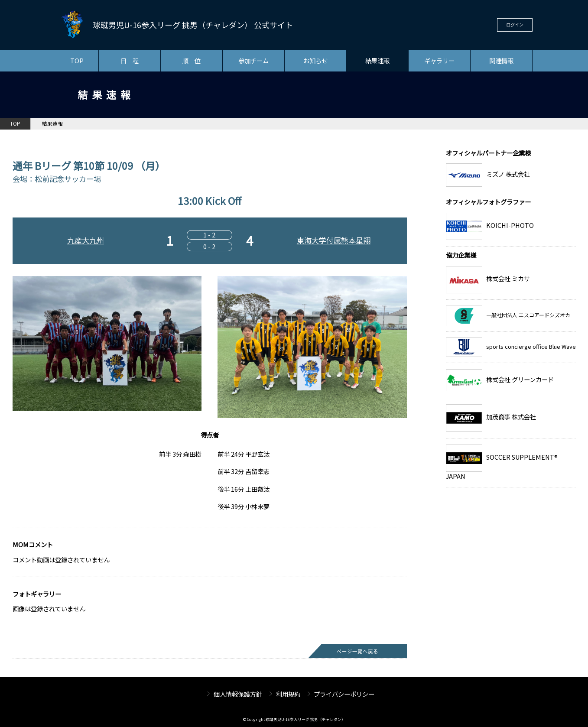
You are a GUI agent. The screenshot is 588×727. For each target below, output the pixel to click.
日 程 (130, 60)
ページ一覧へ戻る (357, 651)
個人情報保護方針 (238, 694)
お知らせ (315, 60)
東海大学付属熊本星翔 (334, 240)
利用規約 (288, 694)
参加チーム (253, 60)
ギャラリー (439, 60)
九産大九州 (86, 240)
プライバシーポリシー (344, 694)
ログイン (515, 24)
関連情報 (501, 60)
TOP (77, 60)
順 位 (192, 60)
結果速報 (377, 60)
